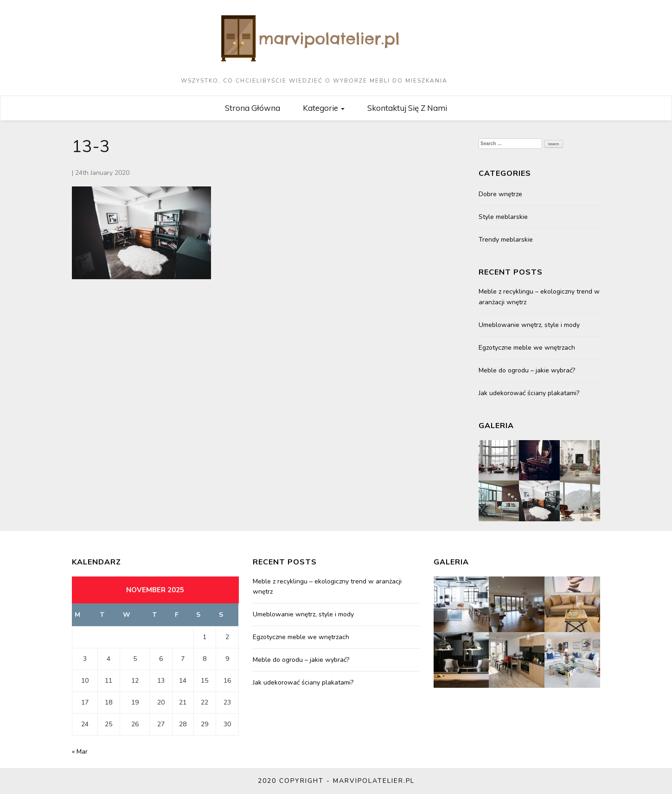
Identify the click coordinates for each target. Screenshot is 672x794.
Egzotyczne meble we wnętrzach (527, 348)
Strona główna (253, 108)
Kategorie (324, 108)
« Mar (80, 752)
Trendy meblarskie (506, 240)
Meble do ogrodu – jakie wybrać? (527, 370)
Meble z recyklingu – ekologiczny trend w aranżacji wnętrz (539, 297)
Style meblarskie (503, 217)
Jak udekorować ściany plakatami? (529, 393)
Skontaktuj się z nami (407, 108)
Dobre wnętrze (500, 194)
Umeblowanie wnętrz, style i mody (529, 325)
